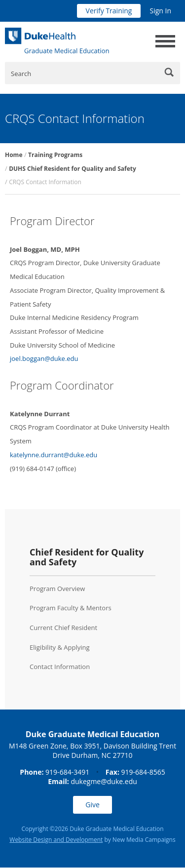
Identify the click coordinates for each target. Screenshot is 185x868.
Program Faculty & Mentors (71, 608)
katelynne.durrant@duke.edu (54, 455)
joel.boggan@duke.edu (44, 358)
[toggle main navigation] (165, 41)
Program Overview (57, 589)
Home (14, 155)
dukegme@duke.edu (104, 781)
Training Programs (55, 155)
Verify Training (109, 11)
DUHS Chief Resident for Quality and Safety (73, 169)
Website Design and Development (56, 840)
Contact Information (60, 667)
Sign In (160, 11)
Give (92, 805)
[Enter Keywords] (92, 73)
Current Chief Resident (63, 628)
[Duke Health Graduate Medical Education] (57, 40)
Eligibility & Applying (60, 647)
